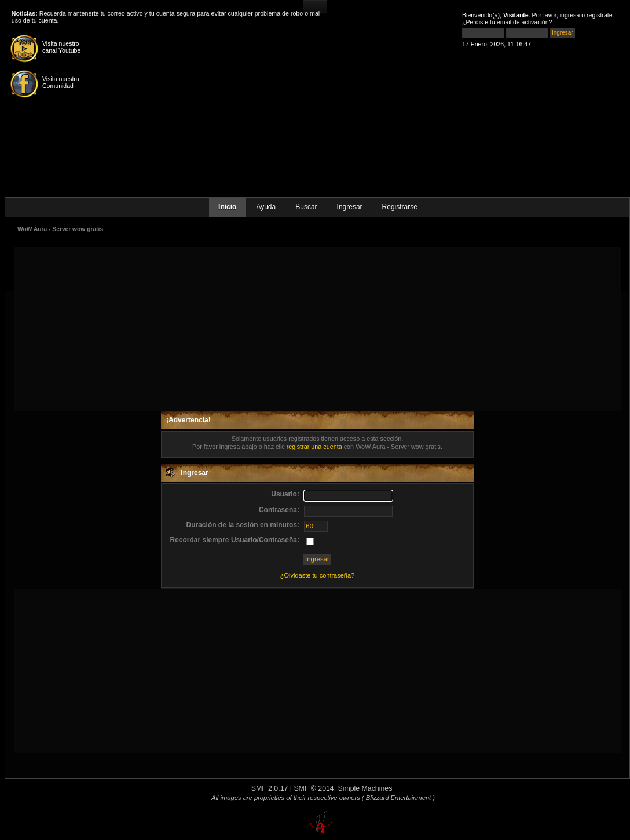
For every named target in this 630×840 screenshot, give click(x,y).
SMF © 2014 (314, 788)
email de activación (523, 22)
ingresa (570, 15)
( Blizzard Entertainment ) (398, 798)
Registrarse (400, 207)
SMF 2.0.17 (270, 788)
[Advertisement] (318, 328)
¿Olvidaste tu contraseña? (317, 575)
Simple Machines (365, 788)
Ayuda (266, 207)
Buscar (306, 207)
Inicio (227, 207)
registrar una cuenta (314, 447)
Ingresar (350, 207)
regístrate (600, 15)
